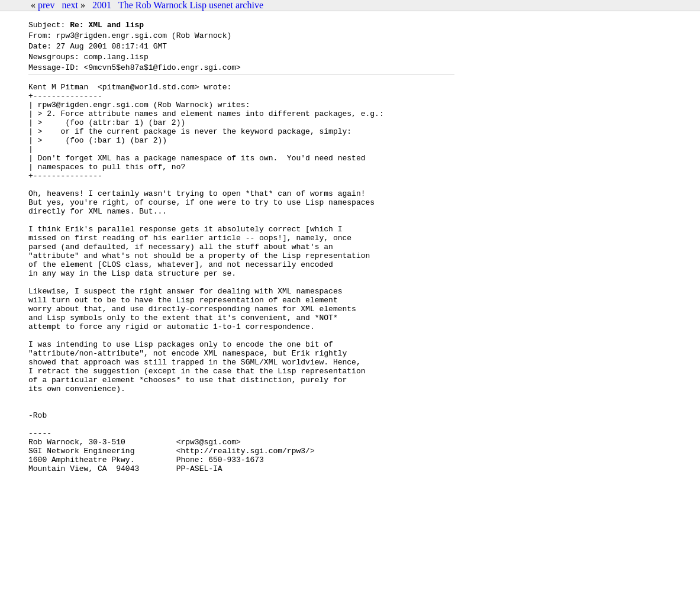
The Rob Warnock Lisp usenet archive (191, 5)
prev (46, 5)
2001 (102, 5)
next (70, 5)
